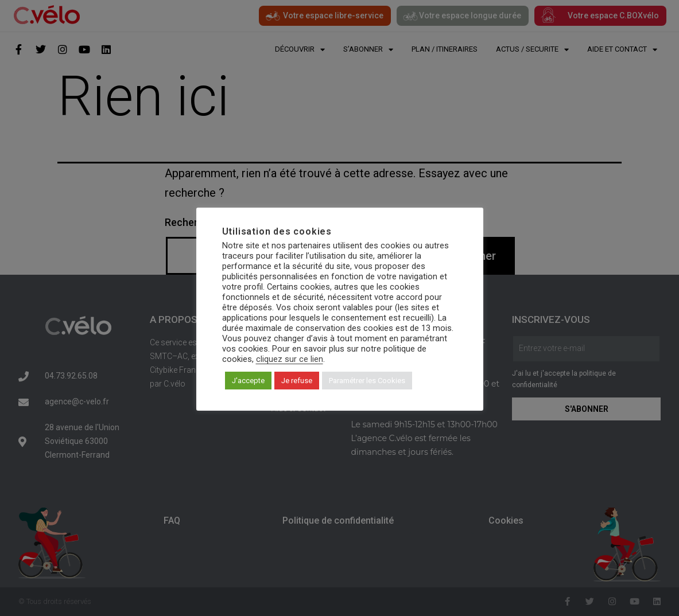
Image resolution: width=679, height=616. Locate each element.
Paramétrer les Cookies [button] (367, 381)
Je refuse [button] (297, 381)
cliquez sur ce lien (290, 359)
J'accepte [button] (248, 381)
